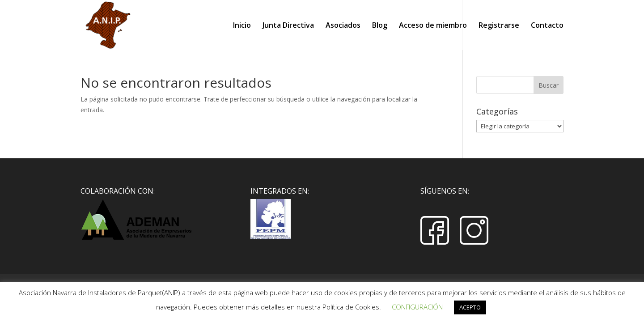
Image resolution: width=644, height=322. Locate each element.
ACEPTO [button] (470, 307)
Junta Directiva (288, 26)
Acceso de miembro (433, 26)
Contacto (547, 26)
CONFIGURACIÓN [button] (417, 307)
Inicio (242, 26)
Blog (380, 26)
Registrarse (499, 26)
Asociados (343, 26)
